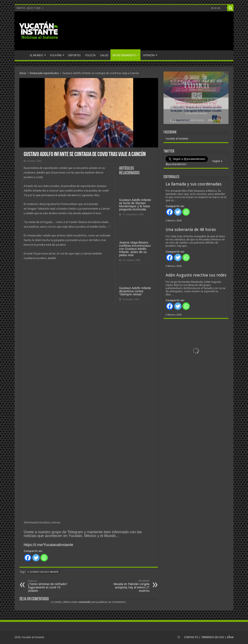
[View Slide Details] (196, 99)
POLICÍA (90, 55)
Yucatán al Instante (177, 139)
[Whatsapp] (44, 558)
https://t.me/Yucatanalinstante (48, 545)
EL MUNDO (37, 55)
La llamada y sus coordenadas (194, 184)
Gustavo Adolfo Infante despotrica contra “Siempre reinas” (135, 291)
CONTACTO (191, 637)
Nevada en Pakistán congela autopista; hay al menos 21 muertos (128, 586)
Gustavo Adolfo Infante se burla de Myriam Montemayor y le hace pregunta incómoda (135, 205)
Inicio (23, 73)
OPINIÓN (149, 55)
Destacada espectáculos (44, 73)
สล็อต (230, 637)
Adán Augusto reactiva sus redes (196, 275)
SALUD (104, 55)
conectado (84, 602)
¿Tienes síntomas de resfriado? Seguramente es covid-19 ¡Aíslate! (49, 586)
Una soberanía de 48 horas (191, 230)
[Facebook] (28, 558)
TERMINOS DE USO (213, 637)
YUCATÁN (56, 55)
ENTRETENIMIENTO (124, 55)
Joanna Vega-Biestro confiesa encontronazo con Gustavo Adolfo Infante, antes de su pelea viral (135, 249)
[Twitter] (36, 558)
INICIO (22, 55)
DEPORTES (74, 55)
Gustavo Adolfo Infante (44, 572)
